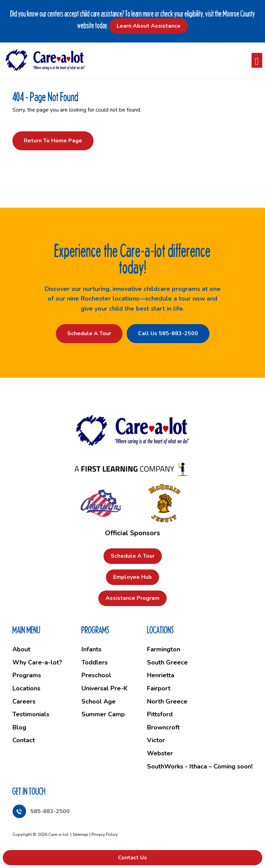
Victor (156, 740)
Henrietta (161, 675)
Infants (91, 649)
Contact (24, 740)
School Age (99, 701)
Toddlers (95, 662)
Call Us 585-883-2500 (168, 333)
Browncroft (163, 727)
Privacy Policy (105, 834)
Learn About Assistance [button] (149, 26)
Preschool (96, 675)
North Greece (167, 701)
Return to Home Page (53, 141)
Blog (19, 727)
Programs (27, 675)
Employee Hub (132, 577)
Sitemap (80, 834)
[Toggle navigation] (257, 60)
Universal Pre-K (105, 688)
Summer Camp (103, 714)
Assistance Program (132, 598)
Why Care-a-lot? (37, 662)
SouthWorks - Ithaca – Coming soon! (200, 766)
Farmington (164, 649)
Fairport (159, 688)
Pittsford (160, 714)
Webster (160, 753)
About (21, 649)
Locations (26, 688)
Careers (24, 701)
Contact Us (132, 858)
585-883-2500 (50, 812)
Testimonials (31, 714)
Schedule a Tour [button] (133, 556)
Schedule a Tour (89, 333)
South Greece (167, 662)
